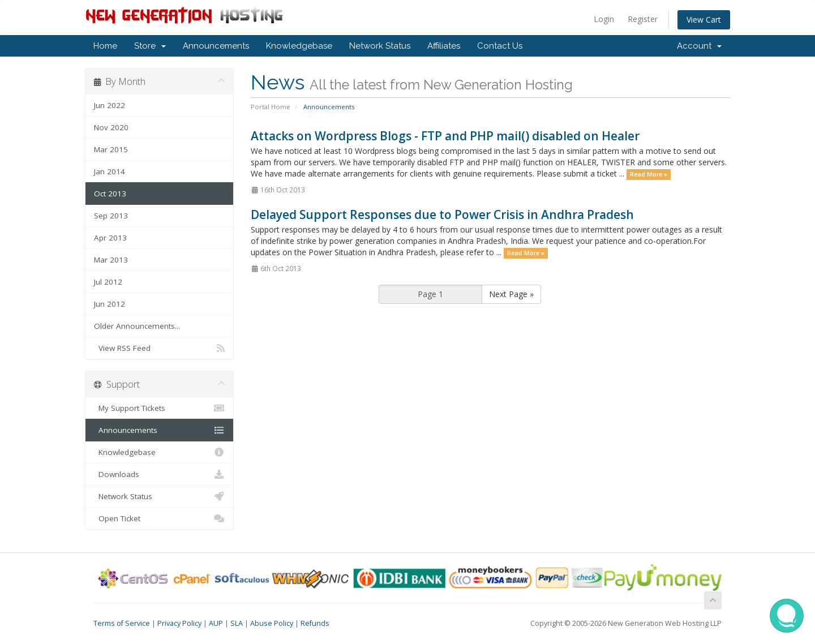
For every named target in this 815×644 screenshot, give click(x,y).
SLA (237, 623)
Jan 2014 (110, 171)
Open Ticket (159, 518)
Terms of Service (122, 623)
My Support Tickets (159, 408)
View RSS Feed (159, 348)
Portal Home (271, 107)
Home (105, 46)
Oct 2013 (110, 194)
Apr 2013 (110, 238)
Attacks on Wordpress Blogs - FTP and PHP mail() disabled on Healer (445, 136)
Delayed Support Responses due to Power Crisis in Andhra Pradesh (442, 214)
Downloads (159, 474)
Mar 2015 (111, 149)
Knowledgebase (299, 46)
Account (699, 46)
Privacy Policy (179, 623)
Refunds (315, 623)
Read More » (649, 174)
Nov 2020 (111, 127)
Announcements (216, 46)
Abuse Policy (272, 623)
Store (150, 46)
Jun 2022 (110, 105)
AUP (216, 623)
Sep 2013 (111, 216)
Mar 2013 (111, 260)
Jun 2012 (110, 304)
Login (604, 19)
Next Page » (511, 294)
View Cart (704, 20)
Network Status (380, 46)
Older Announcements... (137, 326)
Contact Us (500, 46)
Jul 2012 (108, 282)
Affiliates (444, 46)
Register (643, 19)
